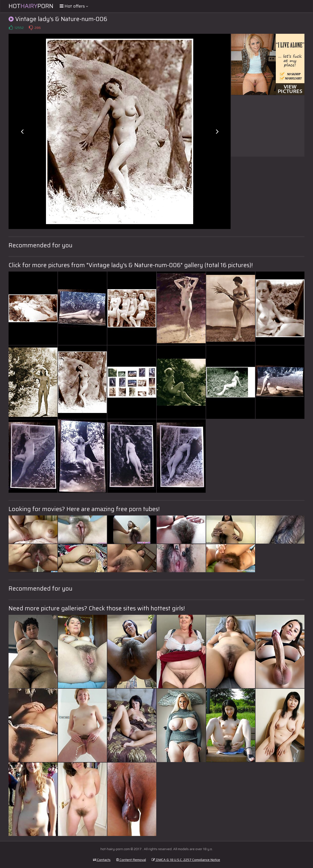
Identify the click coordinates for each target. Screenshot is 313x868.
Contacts (102, 860)
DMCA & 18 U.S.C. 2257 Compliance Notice (186, 860)
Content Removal (131, 860)
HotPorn (31, 6)
